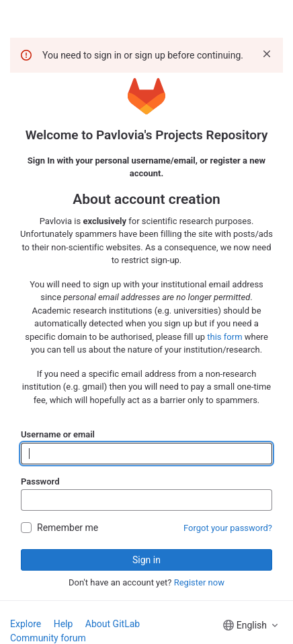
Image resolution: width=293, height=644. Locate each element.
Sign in (146, 560)
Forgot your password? (228, 528)
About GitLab (113, 624)
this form (224, 337)
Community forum (48, 638)
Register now (199, 582)
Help (64, 624)
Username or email (58, 434)
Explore (26, 624)
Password (40, 481)
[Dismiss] (267, 54)
